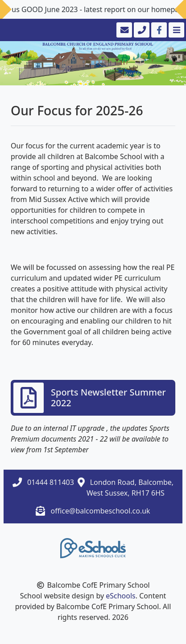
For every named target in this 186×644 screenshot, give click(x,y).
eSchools (121, 596)
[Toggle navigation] (176, 30)
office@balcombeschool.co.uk (101, 511)
